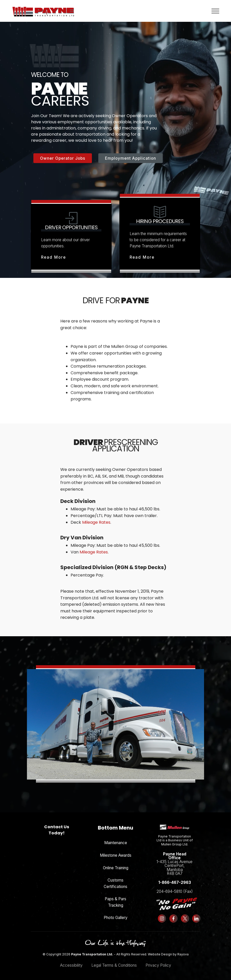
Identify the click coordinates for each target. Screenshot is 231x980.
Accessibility (71, 965)
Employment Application (131, 158)
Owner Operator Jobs (63, 158)
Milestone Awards (116, 855)
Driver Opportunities (71, 227)
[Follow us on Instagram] (162, 918)
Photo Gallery (116, 918)
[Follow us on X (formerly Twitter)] (185, 918)
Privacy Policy (158, 965)
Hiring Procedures (160, 221)
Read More (54, 257)
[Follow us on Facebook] (174, 918)
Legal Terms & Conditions (114, 965)
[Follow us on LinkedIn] (196, 918)
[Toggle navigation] (215, 11)
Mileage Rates (96, 522)
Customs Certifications (115, 883)
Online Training (116, 868)
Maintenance (116, 843)
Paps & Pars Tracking (115, 902)
